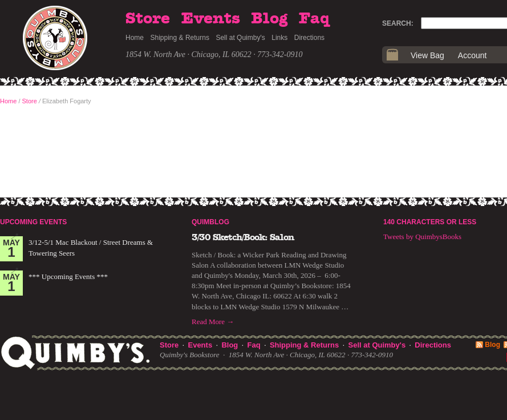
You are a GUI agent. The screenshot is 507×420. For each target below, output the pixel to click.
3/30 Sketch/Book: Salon (243, 237)
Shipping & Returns (180, 38)
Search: (398, 23)
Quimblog (210, 222)
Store (148, 19)
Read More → (213, 322)
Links (279, 38)
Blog (269, 19)
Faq (314, 19)
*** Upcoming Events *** (68, 276)
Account (472, 55)
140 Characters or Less (430, 222)
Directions (309, 38)
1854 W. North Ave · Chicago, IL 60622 (188, 54)
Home (135, 38)
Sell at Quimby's (240, 38)
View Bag (427, 55)
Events (211, 19)
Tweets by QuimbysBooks (422, 237)
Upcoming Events (33, 222)
